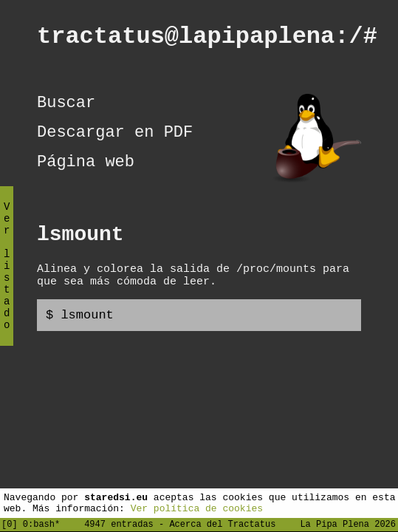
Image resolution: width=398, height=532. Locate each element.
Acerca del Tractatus (222, 524)
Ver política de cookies (197, 508)
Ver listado (7, 278)
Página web (86, 180)
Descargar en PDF (115, 147)
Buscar (66, 114)
